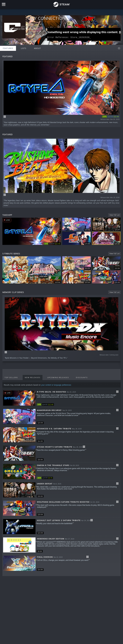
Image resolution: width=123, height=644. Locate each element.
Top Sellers (11, 377)
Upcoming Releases (58, 377)
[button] (61, 398)
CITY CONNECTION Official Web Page (35, 28)
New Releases (33, 377)
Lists (24, 48)
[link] (111, 117)
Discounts (82, 377)
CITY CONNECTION (46, 18)
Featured (8, 48)
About (37, 48)
